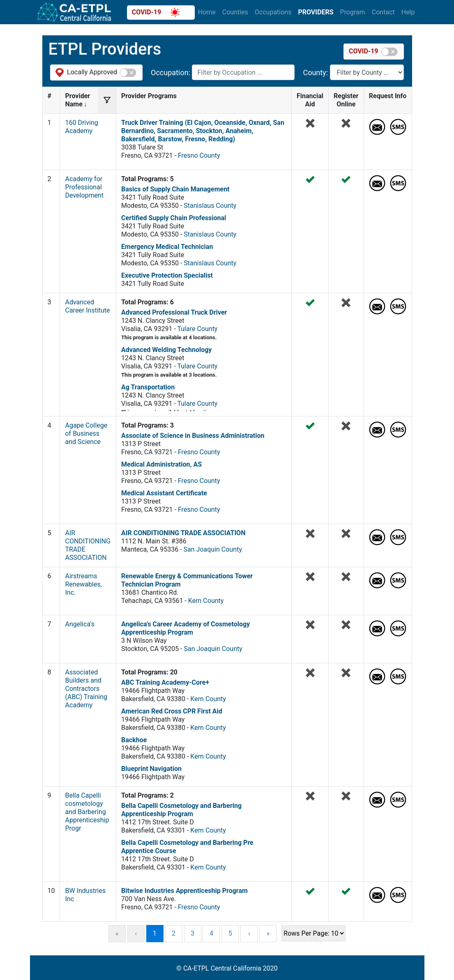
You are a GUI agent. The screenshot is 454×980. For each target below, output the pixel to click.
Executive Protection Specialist (167, 275)
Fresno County (199, 155)
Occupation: (171, 72)
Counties (235, 12)
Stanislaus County (210, 206)
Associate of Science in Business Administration (193, 436)
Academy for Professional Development (84, 187)
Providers (316, 12)
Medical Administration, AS (161, 464)
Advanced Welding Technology (166, 350)
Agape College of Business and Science (86, 434)
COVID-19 (156, 12)
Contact (383, 12)
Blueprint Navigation (151, 769)
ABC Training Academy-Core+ (165, 682)
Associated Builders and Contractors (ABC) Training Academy (86, 689)
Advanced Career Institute (87, 306)
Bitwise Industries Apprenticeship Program (184, 891)
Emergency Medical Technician (167, 247)
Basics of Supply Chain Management (175, 189)
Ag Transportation (148, 387)
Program (352, 12)
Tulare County (197, 329)
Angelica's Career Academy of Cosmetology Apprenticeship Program (186, 628)
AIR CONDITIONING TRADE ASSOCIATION (183, 533)
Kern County (206, 601)
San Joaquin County (213, 549)
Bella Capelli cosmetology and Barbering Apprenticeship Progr (87, 812)
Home (207, 12)
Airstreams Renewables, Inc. (83, 584)
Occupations (273, 12)
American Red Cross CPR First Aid (172, 711)
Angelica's (80, 624)
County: (316, 72)
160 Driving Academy (81, 127)
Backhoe (134, 740)
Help (408, 12)
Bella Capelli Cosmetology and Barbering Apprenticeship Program (181, 810)
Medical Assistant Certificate (164, 493)
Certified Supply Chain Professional (174, 218)
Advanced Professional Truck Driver (174, 312)
